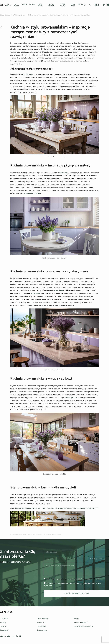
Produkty (24, 4)
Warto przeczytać (19, 15)
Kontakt (81, 4)
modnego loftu (71, 397)
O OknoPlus (16, 5)
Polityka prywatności (81, 622)
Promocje (32, 4)
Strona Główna (5, 15)
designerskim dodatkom (32, 193)
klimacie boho (27, 74)
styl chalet (63, 172)
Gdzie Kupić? (40, 5)
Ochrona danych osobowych (83, 626)
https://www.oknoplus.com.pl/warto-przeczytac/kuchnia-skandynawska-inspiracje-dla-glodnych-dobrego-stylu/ (57, 508)
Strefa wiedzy (63, 5)
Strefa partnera (42, 630)
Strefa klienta (73, 5)
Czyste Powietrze (51, 5)
